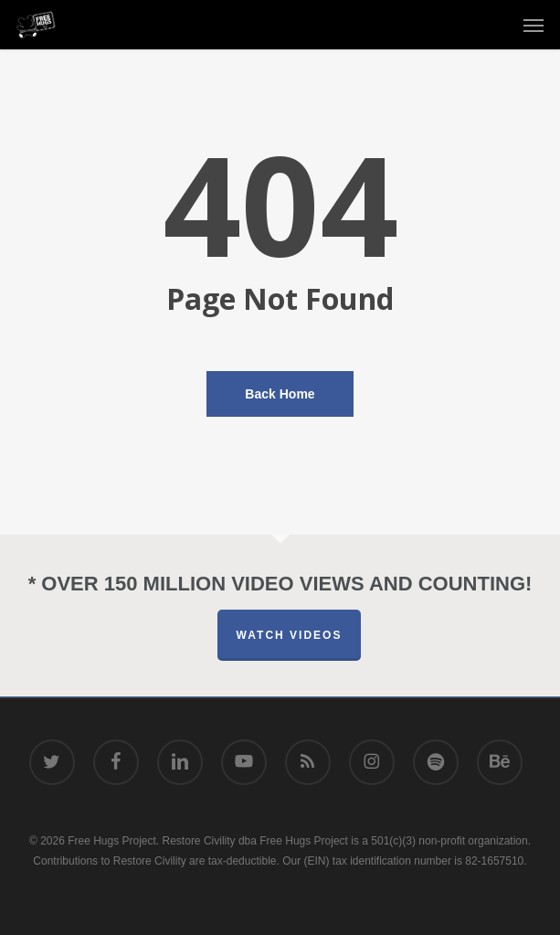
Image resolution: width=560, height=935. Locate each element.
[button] (534, 25)
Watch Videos (290, 635)
